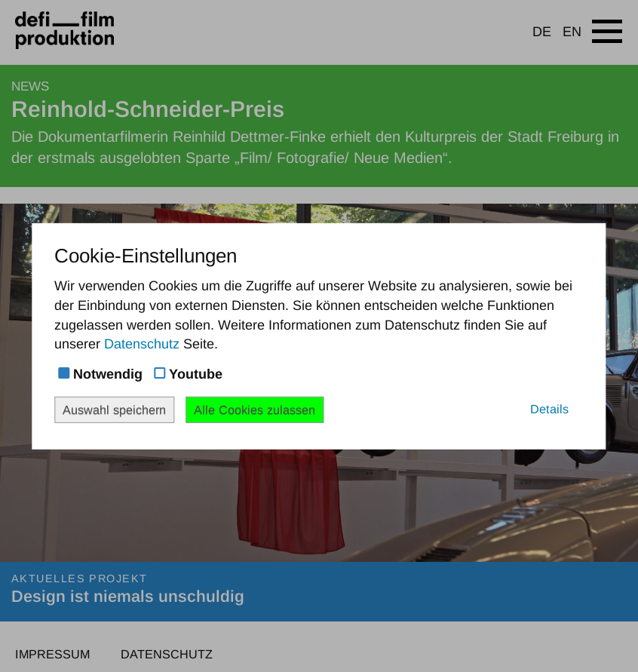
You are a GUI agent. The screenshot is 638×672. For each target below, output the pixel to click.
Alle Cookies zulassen (255, 409)
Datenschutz (142, 344)
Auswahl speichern (114, 409)
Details (549, 408)
